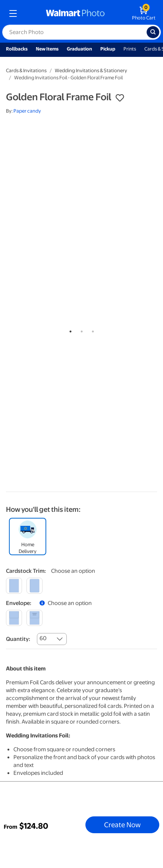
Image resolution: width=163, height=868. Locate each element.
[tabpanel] (81, 150)
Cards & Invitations (26, 71)
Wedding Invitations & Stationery (91, 71)
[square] (14, 586)
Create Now (122, 825)
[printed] (35, 618)
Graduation (79, 49)
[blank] (14, 618)
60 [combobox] (43, 638)
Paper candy (27, 111)
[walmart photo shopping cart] (144, 13)
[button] (120, 98)
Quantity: (18, 639)
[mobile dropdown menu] (13, 13)
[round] (35, 586)
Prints (130, 49)
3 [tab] (91, 330)
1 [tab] (69, 330)
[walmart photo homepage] (75, 13)
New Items (47, 49)
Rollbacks (17, 49)
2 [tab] (80, 330)
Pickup (108, 49)
